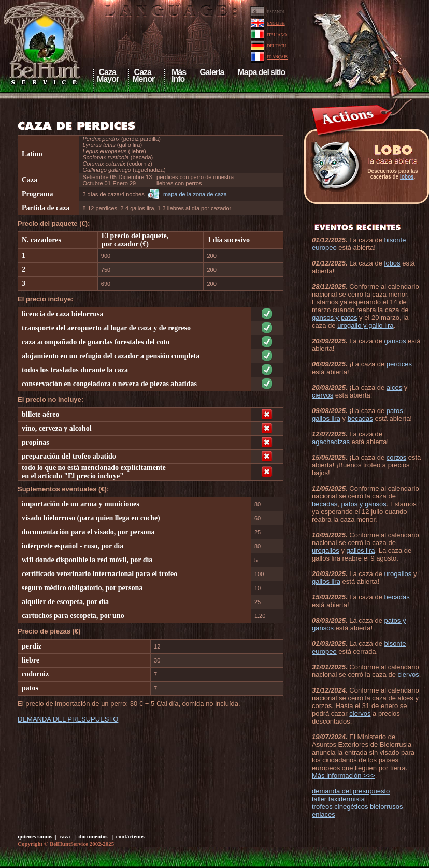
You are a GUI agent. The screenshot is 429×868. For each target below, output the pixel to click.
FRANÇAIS (277, 57)
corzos (396, 457)
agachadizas (331, 442)
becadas (360, 418)
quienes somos (35, 836)
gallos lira (326, 418)
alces (394, 387)
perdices (399, 364)
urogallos (326, 550)
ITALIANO (277, 35)
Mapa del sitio (261, 72)
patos (395, 411)
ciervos (323, 395)
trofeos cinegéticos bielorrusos (357, 807)
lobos (407, 177)
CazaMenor (143, 76)
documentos (93, 836)
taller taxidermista (338, 799)
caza (65, 836)
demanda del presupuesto (351, 791)
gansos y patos (334, 318)
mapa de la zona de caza (195, 194)
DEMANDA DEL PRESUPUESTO (68, 719)
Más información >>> (344, 776)
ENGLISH (276, 24)
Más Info (177, 76)
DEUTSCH (276, 46)
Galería (212, 72)
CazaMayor (108, 76)
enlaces (324, 814)
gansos (395, 341)
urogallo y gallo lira (365, 325)
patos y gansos (363, 504)
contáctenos (130, 836)
